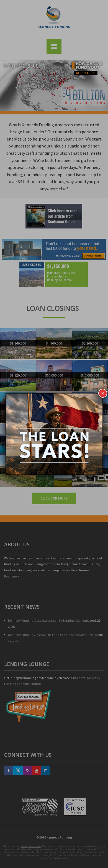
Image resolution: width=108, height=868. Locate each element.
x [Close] (103, 393)
